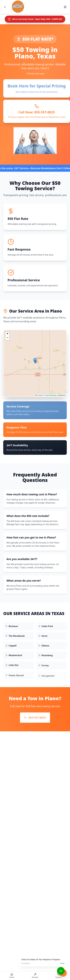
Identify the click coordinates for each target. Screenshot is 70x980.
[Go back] (5, 7)
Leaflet (39, 397)
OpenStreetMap (51, 397)
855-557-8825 (35, 718)
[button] (35, 362)
